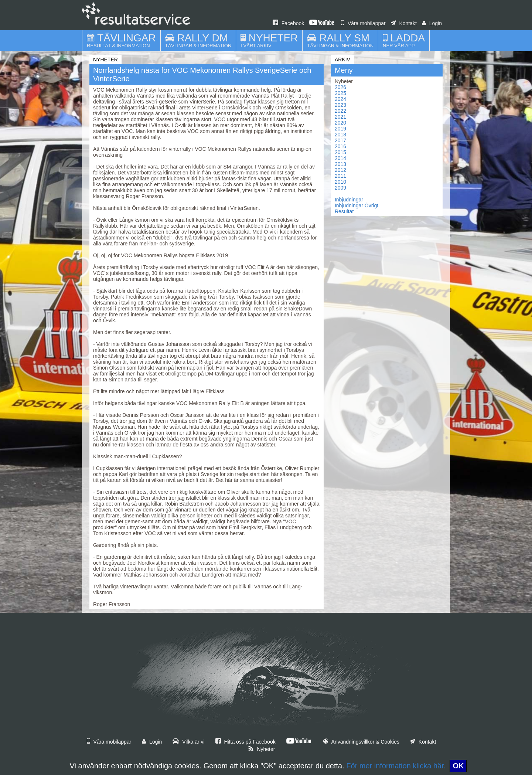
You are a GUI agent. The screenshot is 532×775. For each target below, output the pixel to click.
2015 (340, 152)
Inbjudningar (349, 200)
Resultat (344, 211)
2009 (340, 188)
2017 (340, 140)
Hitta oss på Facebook (245, 742)
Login (432, 23)
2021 (340, 117)
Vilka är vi (188, 742)
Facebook (288, 23)
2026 (340, 87)
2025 (340, 93)
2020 (340, 123)
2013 (340, 164)
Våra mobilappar (363, 23)
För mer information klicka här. (396, 766)
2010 (340, 182)
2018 (340, 135)
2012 (340, 170)
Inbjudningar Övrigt (357, 205)
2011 (340, 176)
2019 (340, 129)
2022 (340, 111)
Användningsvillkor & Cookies (361, 742)
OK (458, 766)
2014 (340, 158)
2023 (340, 105)
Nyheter (262, 749)
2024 (340, 99)
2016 (340, 146)
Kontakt (404, 23)
